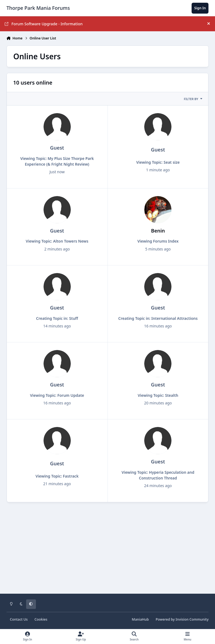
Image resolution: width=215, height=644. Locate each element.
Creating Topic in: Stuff (57, 318)
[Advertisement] (108, 552)
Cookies (41, 619)
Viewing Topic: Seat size (158, 162)
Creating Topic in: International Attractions (158, 318)
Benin (158, 231)
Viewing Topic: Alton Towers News (57, 241)
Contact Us (19, 619)
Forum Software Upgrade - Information (44, 24)
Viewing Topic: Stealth (158, 395)
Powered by (182, 619)
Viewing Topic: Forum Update (57, 395)
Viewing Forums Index (158, 241)
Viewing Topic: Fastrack (57, 476)
